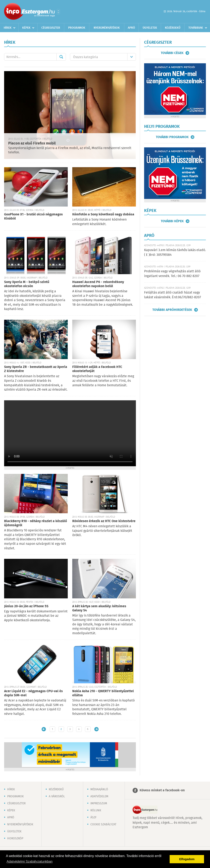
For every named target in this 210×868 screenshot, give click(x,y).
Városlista (58, 12)
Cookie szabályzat (103, 825)
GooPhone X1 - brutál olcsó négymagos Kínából (33, 217)
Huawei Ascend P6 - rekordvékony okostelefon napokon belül (98, 284)
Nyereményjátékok (107, 28)
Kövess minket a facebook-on (162, 790)
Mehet (61, 57)
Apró (131, 28)
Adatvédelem (99, 796)
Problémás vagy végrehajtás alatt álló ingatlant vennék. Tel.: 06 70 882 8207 (172, 274)
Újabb (44, 729)
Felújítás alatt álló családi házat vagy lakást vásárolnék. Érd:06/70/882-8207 (173, 295)
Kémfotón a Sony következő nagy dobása (103, 214)
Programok (77, 28)
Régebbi (96, 729)
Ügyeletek (150, 28)
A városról (57, 796)
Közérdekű (173, 28)
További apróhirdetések (172, 310)
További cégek (172, 53)
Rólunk (96, 810)
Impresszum (99, 803)
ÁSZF (93, 817)
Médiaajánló (99, 789)
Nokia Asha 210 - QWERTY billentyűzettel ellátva (103, 693)
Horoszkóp (15, 839)
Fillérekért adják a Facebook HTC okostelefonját (97, 369)
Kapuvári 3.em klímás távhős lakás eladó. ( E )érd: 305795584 (175, 252)
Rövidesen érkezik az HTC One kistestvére (104, 521)
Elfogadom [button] (187, 859)
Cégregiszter (51, 28)
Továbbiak (196, 28)
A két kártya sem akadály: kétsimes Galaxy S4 (99, 608)
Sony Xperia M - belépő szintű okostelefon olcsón (27, 284)
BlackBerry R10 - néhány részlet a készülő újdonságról (36, 523)
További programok (172, 137)
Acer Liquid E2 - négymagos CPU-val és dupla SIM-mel (33, 693)
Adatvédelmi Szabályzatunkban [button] (30, 862)
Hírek (8, 28)
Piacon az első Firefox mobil (32, 143)
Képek (26, 28)
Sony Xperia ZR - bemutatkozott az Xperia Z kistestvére (36, 369)
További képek (172, 221)
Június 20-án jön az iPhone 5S (26, 606)
